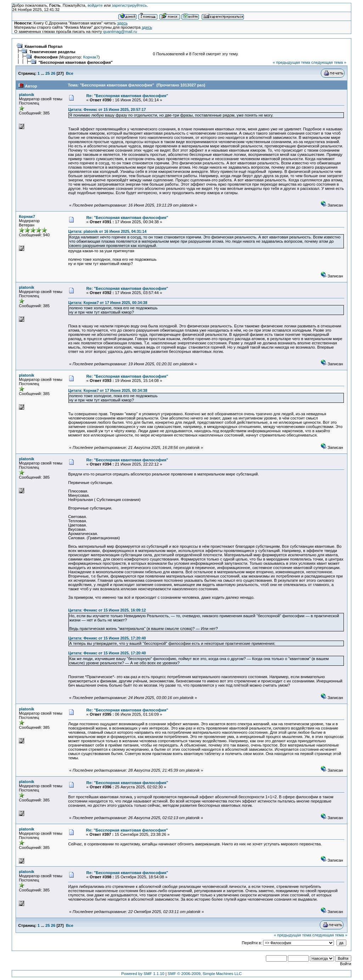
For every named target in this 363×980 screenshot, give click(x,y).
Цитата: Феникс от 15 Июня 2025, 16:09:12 (107, 610)
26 (53, 73)
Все (70, 73)
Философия (46, 57)
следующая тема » (329, 62)
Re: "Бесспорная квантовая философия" (127, 96)
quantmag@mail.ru (120, 32)
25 (48, 73)
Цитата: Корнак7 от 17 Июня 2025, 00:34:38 (108, 303)
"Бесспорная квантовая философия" (76, 62)
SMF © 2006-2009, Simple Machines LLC (205, 974)
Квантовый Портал (44, 46)
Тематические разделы (52, 52)
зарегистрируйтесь (129, 5)
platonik (26, 95)
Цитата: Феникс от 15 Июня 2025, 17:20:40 (107, 638)
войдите (95, 5)
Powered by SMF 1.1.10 (143, 974)
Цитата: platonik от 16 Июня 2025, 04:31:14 (107, 231)
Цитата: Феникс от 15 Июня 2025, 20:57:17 (107, 109)
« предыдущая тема (291, 62)
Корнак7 (91, 57)
